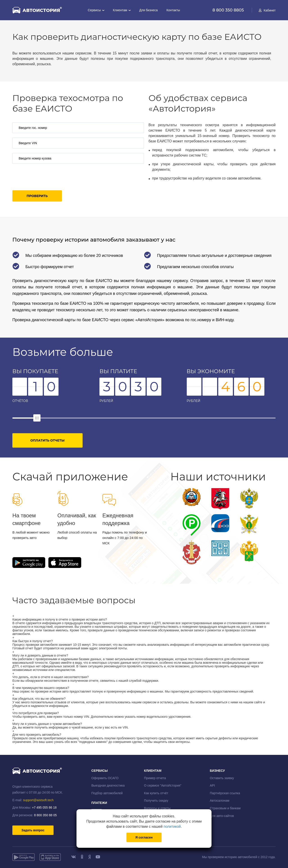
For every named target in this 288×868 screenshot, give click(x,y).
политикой (172, 827)
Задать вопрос (33, 830)
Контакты (173, 10)
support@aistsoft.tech (38, 800)
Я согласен (144, 837)
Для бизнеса (148, 10)
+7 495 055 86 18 (44, 807)
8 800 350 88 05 (45, 815)
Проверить (37, 196)
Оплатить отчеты (47, 440)
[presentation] (47, 177)
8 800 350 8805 (229, 10)
